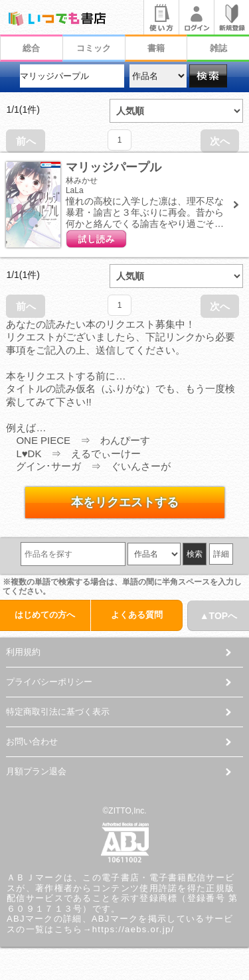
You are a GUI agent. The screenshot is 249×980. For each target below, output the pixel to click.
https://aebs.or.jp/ (133, 929)
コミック (94, 48)
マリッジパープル (114, 167)
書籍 (156, 48)
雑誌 (218, 48)
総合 (31, 48)
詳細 (221, 554)
